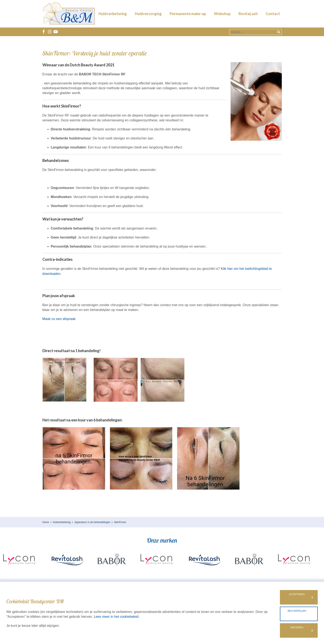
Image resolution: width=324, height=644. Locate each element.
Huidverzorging (148, 14)
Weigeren (297, 627)
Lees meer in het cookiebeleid (116, 617)
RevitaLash (248, 14)
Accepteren (297, 594)
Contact (273, 14)
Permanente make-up (188, 14)
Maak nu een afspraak (59, 319)
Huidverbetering (113, 14)
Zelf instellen (297, 611)
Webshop (222, 14)
